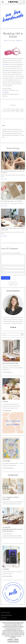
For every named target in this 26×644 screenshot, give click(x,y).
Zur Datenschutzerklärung (13, 642)
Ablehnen (16, 640)
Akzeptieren (10, 640)
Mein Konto (4, 618)
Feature (18, 41)
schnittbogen (6, 64)
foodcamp (7, 70)
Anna (6, 41)
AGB (8, 612)
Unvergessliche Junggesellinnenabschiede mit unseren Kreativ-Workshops (13, 529)
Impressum (4, 612)
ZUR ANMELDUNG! (7, 372)
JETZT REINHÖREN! (7, 576)
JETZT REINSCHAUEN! (8, 468)
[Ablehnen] (24, 632)
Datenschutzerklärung (6, 615)
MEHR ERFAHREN (7, 411)
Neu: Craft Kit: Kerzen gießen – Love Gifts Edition (12, 201)
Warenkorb (4, 620)
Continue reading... (4, 179)
